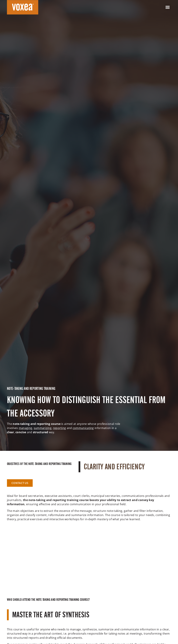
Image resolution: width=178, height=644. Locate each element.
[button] (168, 7)
